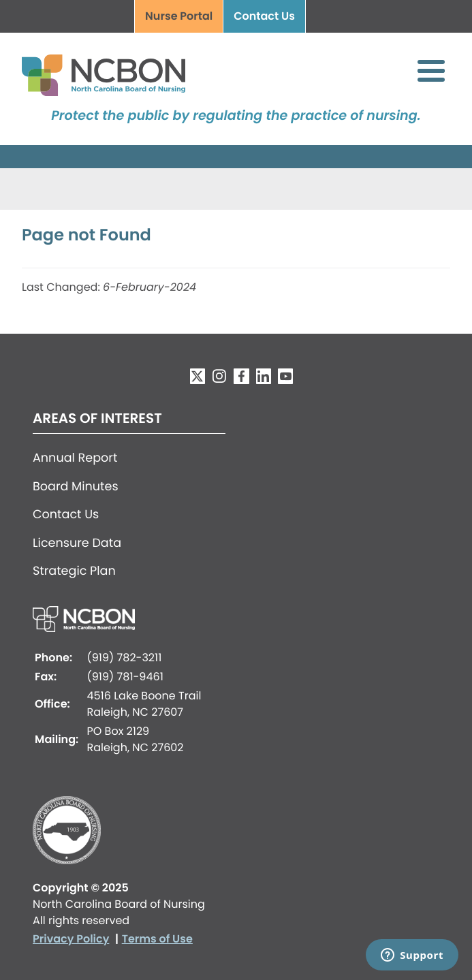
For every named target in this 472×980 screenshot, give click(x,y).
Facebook (241, 376)
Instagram (219, 376)
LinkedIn (264, 376)
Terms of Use (157, 939)
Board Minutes (76, 487)
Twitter (198, 376)
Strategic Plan (74, 571)
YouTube (285, 376)
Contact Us (264, 16)
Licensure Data (77, 543)
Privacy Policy (71, 939)
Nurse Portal (179, 16)
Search (327, 17)
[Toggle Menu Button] (431, 71)
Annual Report (75, 458)
